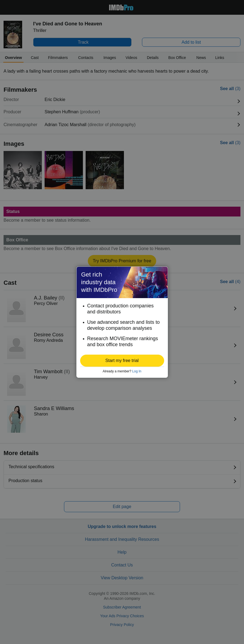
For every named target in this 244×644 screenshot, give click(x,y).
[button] (122, 361)
